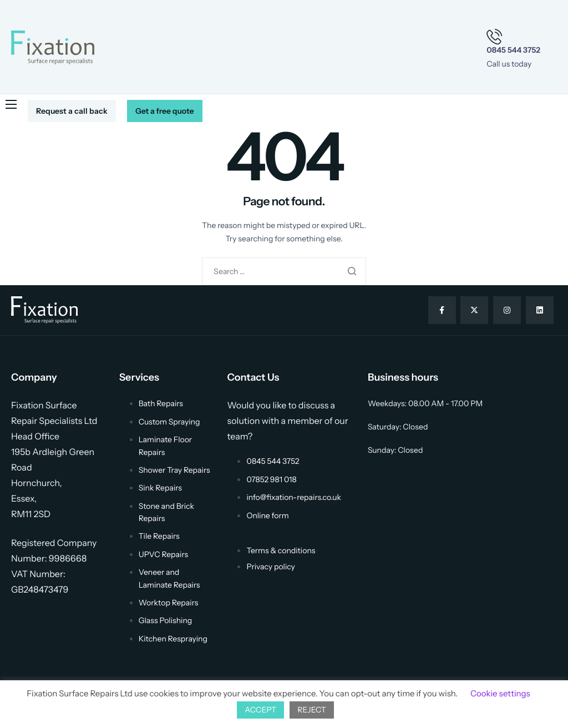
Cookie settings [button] (500, 693)
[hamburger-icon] (11, 104)
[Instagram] (507, 310)
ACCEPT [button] (260, 710)
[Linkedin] (540, 310)
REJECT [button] (312, 710)
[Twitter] (474, 310)
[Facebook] (442, 310)
